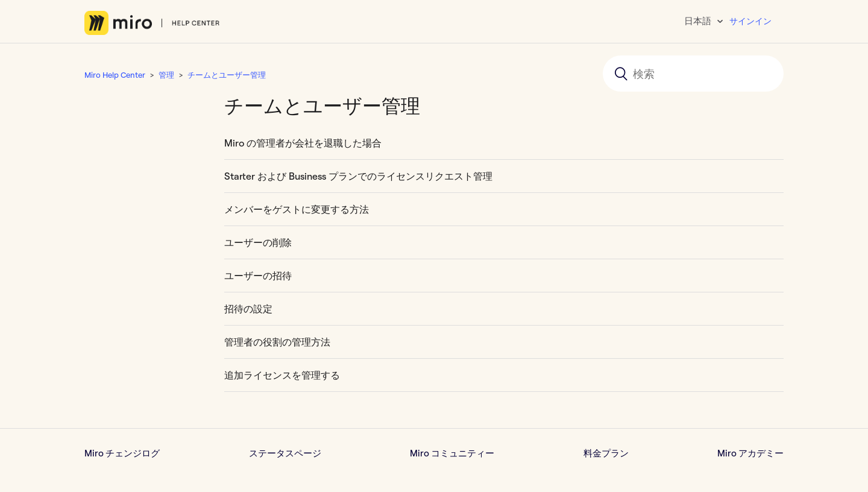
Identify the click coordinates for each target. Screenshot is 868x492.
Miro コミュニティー (452, 453)
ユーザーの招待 (258, 276)
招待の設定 (248, 309)
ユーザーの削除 (258, 242)
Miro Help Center (115, 75)
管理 (166, 75)
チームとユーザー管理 (227, 75)
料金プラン (606, 453)
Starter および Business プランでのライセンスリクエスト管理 (358, 176)
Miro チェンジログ (122, 453)
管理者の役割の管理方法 (277, 342)
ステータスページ (285, 453)
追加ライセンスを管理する (282, 375)
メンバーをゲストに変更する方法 (297, 209)
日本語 (699, 21)
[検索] (693, 74)
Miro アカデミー (750, 453)
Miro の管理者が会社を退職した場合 (303, 143)
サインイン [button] (750, 21)
